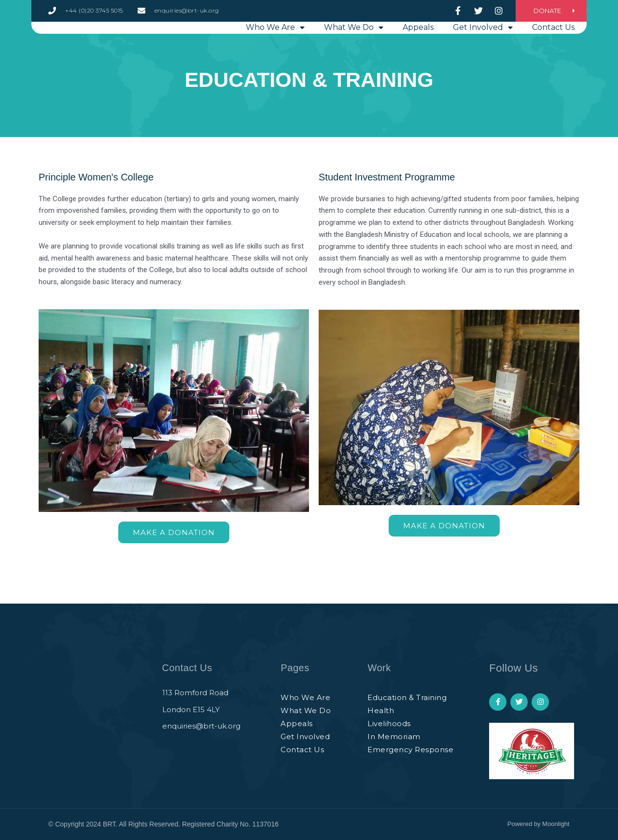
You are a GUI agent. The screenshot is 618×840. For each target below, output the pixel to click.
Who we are (275, 49)
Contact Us (553, 49)
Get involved (483, 49)
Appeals (418, 49)
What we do (354, 49)
